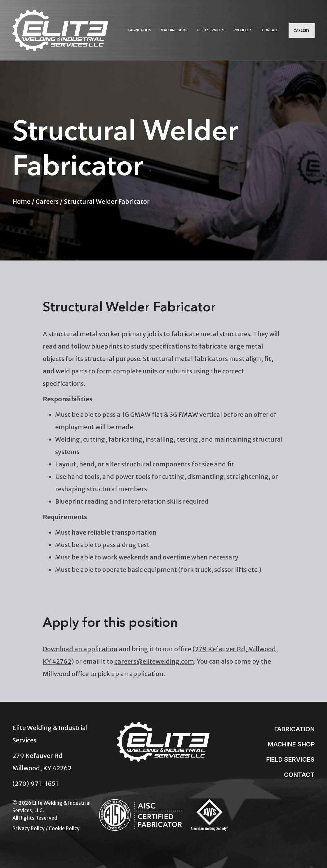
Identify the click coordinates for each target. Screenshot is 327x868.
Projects (243, 28)
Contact (271, 28)
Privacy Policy (29, 824)
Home (21, 197)
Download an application (80, 645)
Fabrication (140, 28)
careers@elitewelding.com (154, 657)
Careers (302, 28)
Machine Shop (174, 28)
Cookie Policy (64, 824)
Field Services (211, 28)
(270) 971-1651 (35, 779)
